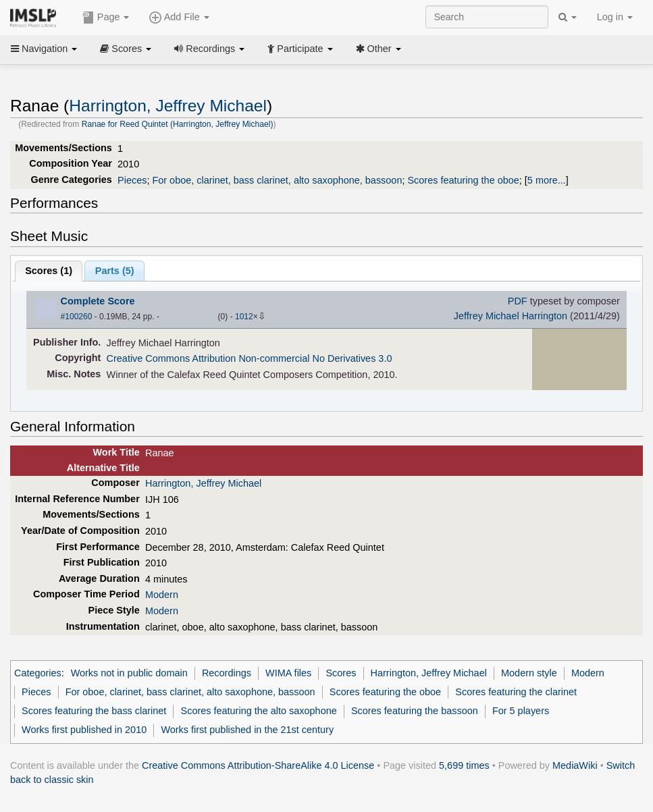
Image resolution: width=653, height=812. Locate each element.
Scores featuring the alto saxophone (259, 711)
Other (378, 49)
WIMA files (288, 673)
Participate (300, 49)
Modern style (529, 673)
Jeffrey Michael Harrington (511, 316)
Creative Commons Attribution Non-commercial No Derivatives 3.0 (250, 358)
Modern (162, 595)
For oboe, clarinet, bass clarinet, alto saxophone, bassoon (277, 180)
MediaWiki (575, 765)
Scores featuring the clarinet (516, 692)
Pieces (132, 180)
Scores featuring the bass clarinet (94, 711)
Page (106, 18)
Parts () (115, 271)
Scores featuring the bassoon (415, 711)
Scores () (49, 271)
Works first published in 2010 (84, 730)
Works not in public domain (129, 673)
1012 (244, 317)
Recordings (209, 49)
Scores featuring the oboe (463, 180)
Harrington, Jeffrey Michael (168, 106)
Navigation (44, 49)
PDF (518, 301)
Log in (615, 17)
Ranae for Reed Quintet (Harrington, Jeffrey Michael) (178, 124)
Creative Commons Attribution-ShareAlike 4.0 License (258, 765)
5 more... (547, 180)
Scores (126, 49)
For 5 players (521, 711)
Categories (38, 673)
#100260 (77, 317)
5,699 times (464, 765)
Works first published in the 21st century (247, 730)
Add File (179, 18)
